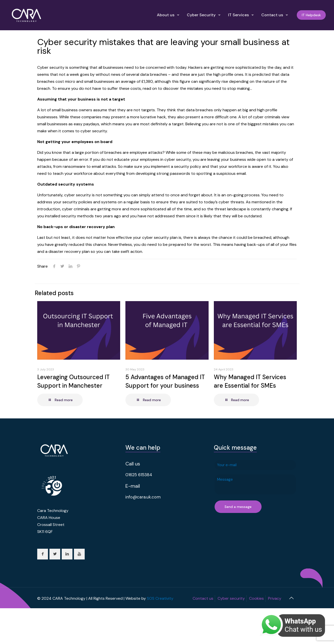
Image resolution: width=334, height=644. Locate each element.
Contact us (203, 598)
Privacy (275, 598)
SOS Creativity (160, 598)
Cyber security (231, 598)
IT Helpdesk (311, 15)
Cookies (256, 598)
